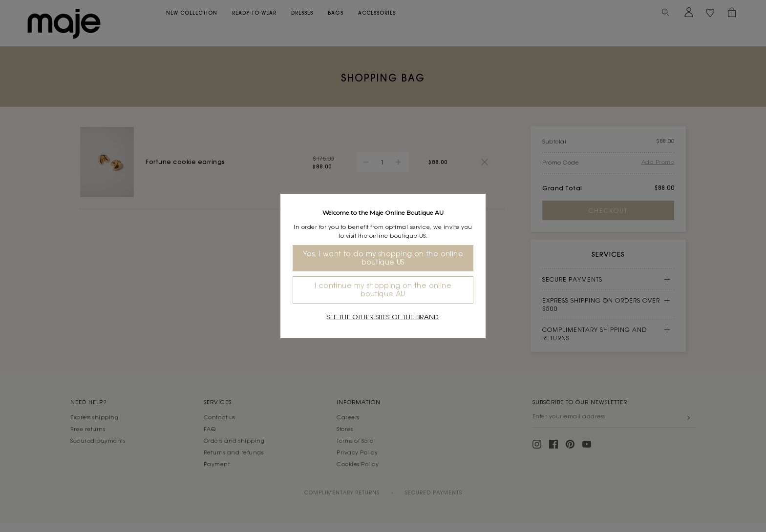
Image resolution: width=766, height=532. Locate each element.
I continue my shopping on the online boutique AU (383, 290)
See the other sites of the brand (383, 317)
